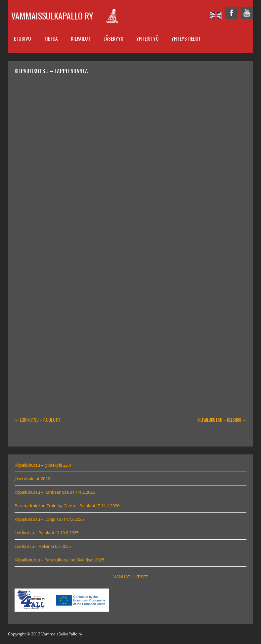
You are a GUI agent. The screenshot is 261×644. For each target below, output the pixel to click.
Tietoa (51, 38)
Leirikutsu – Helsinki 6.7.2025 (43, 546)
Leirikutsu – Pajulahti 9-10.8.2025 (46, 533)
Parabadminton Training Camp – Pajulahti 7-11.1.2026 (67, 506)
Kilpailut (81, 38)
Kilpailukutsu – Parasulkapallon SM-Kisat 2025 (59, 560)
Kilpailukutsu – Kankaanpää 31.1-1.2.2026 (55, 492)
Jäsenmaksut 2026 (32, 479)
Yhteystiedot (186, 38)
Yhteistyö (147, 38)
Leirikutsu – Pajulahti (37, 420)
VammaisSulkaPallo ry (52, 16)
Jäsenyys (113, 38)
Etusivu (22, 38)
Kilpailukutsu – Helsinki (222, 420)
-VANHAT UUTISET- (131, 577)
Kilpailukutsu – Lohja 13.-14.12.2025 (49, 519)
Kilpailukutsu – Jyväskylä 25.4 (43, 465)
